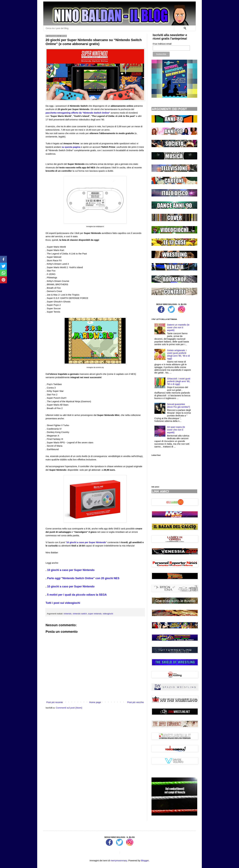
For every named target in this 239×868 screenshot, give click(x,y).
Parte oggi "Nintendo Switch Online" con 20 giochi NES (83, 578)
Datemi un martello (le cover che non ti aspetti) (178, 327)
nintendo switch (80, 614)
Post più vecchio (136, 702)
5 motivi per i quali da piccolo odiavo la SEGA (77, 595)
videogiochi (108, 614)
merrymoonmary (119, 860)
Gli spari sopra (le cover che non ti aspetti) (176, 430)
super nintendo (95, 614)
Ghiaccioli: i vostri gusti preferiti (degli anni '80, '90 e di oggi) (179, 381)
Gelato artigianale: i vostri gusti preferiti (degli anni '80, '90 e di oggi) (178, 354)
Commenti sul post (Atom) (69, 708)
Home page (95, 702)
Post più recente (55, 702)
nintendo (68, 614)
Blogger (145, 860)
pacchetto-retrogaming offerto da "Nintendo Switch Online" (78, 113)
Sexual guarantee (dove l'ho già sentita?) (178, 405)
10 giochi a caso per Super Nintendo (86, 542)
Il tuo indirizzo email (162, 44)
